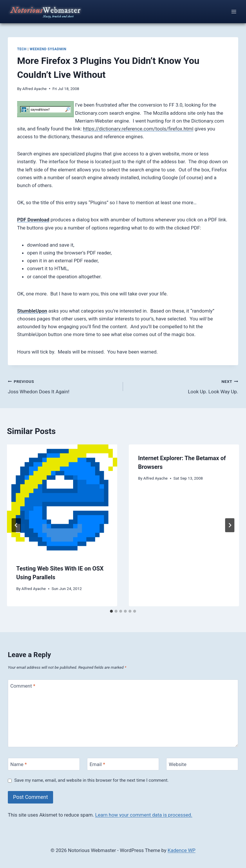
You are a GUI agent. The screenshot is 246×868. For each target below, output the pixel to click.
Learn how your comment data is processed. (144, 815)
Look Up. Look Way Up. (183, 386)
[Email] (123, 764)
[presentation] (62, 500)
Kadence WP (182, 850)
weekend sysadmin (48, 49)
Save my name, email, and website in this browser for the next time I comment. (91, 780)
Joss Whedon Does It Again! (63, 386)
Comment (23, 686)
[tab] (111, 611)
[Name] (44, 764)
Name (19, 764)
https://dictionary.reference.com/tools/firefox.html (138, 129)
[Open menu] (234, 11)
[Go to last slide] (16, 525)
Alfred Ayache (35, 89)
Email (97, 764)
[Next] (230, 525)
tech (22, 49)
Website (178, 764)
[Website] (202, 764)
